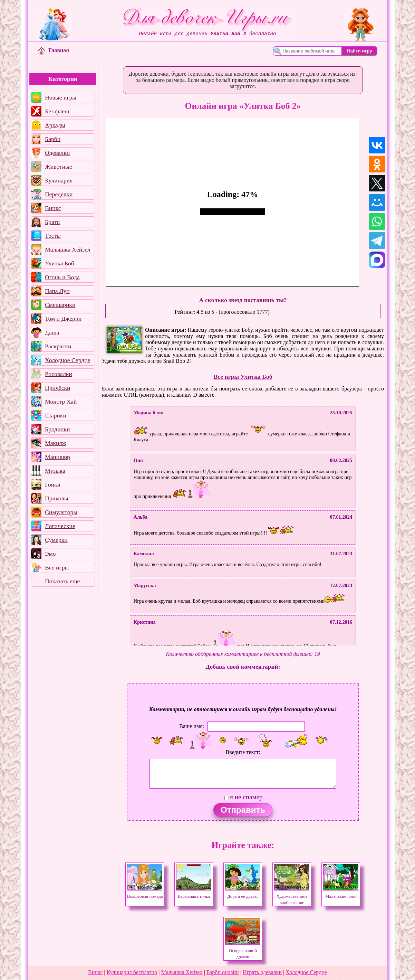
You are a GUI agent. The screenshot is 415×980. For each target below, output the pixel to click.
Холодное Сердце (67, 360)
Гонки (53, 484)
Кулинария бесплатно (132, 972)
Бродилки (57, 429)
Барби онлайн (223, 972)
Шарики (56, 415)
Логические (60, 526)
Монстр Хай (61, 402)
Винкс (53, 208)
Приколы (57, 498)
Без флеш (57, 111)
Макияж (56, 443)
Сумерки (56, 540)
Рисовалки (59, 374)
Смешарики (60, 305)
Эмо (50, 554)
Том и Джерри (63, 319)
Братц (52, 222)
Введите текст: (243, 752)
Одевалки (57, 153)
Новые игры (61, 97)
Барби (53, 139)
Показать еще (62, 581)
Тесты (53, 236)
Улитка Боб (60, 263)
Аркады (55, 125)
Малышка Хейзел (68, 249)
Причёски (57, 388)
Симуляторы (61, 512)
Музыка (55, 471)
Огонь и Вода (62, 277)
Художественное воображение (292, 896)
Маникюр (57, 457)
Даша (52, 332)
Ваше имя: (192, 726)
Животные (59, 167)
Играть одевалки (262, 972)
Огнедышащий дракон (243, 951)
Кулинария (59, 180)
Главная (54, 50)
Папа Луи (57, 291)
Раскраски (58, 346)
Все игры (57, 567)
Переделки (59, 194)
